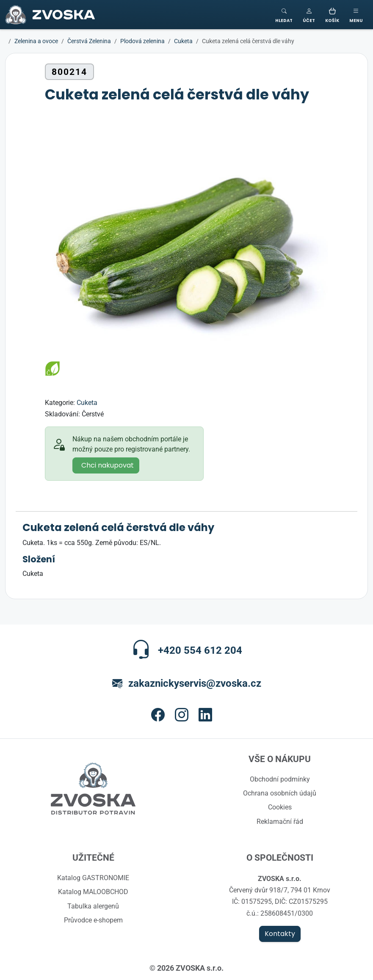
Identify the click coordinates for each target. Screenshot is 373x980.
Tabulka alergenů (93, 906)
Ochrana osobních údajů (280, 793)
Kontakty (280, 934)
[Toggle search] (284, 15)
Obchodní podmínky (280, 779)
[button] (309, 15)
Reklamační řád (280, 821)
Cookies (280, 807)
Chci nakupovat (108, 465)
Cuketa (87, 402)
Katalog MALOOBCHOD (93, 892)
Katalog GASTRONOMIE (93, 878)
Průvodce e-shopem (93, 920)
